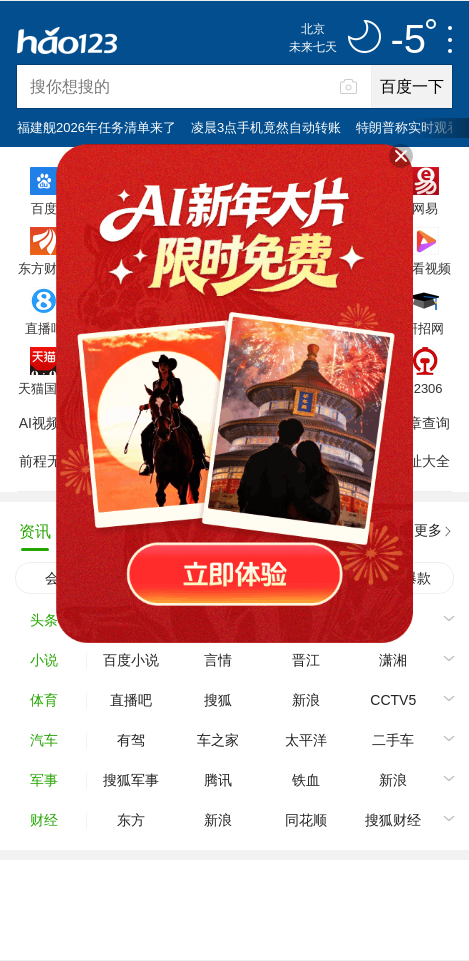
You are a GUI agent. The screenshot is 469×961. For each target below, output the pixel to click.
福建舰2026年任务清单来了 (96, 127)
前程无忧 (47, 461)
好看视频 (425, 268)
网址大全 (422, 461)
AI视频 (39, 423)
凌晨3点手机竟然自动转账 (266, 127)
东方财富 (44, 268)
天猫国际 (44, 388)
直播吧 (44, 328)
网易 (425, 208)
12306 (424, 388)
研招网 (424, 328)
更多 (428, 530)
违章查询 (422, 423)
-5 (413, 40)
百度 (44, 208)
